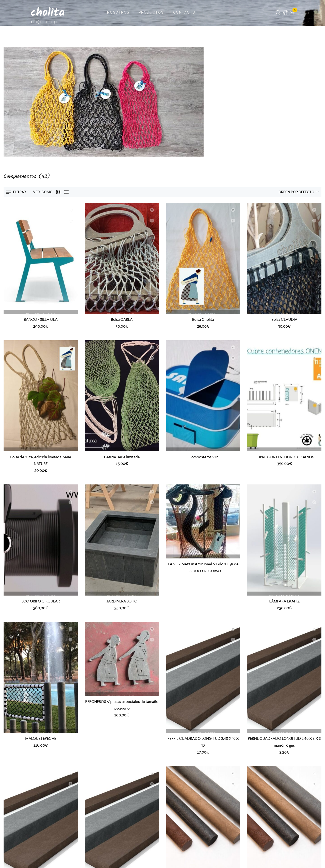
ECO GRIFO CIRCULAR (41, 601)
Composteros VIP (203, 457)
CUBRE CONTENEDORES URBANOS (284, 457)
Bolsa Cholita (203, 319)
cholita (47, 13)
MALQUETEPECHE (41, 738)
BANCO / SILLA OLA (41, 319)
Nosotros (118, 12)
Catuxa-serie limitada (122, 457)
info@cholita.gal (44, 22)
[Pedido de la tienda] (286, 192)
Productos (151, 12)
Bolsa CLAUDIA (284, 319)
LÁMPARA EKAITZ (284, 601)
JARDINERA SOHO (122, 601)
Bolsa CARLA (122, 319)
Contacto (184, 12)
